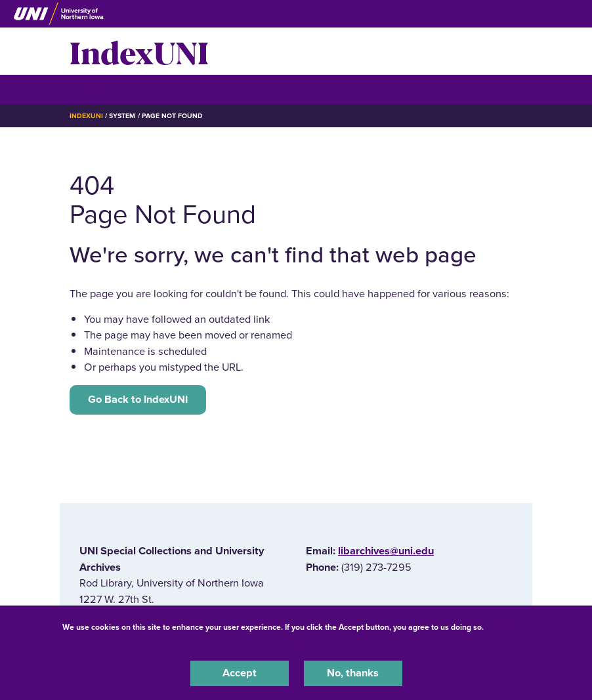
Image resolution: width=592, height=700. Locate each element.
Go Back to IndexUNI (138, 400)
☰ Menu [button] (93, 89)
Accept (240, 673)
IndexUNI (139, 51)
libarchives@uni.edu (386, 551)
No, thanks (353, 673)
